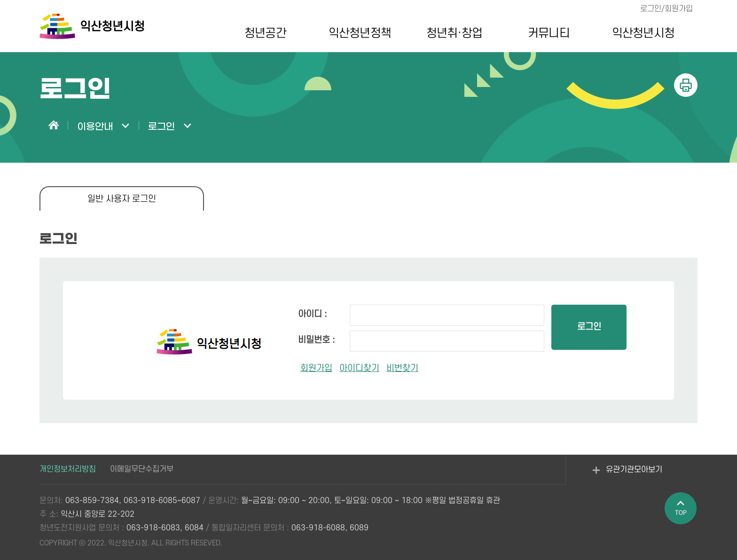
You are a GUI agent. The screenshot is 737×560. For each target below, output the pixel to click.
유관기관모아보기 (627, 475)
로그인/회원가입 (666, 9)
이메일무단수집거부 (142, 469)
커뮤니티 (549, 33)
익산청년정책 (360, 33)
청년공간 (265, 33)
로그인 (589, 327)
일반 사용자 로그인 (122, 199)
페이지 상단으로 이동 (681, 509)
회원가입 (316, 368)
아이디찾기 (359, 368)
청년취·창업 (455, 33)
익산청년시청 (643, 33)
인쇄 (686, 85)
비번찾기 (402, 368)
